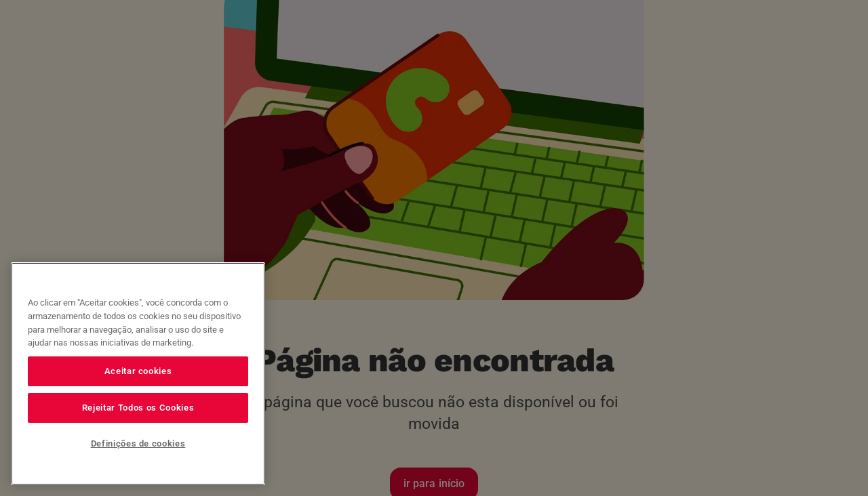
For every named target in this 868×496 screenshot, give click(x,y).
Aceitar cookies (138, 371)
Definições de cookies (138, 443)
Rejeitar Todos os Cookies (138, 408)
